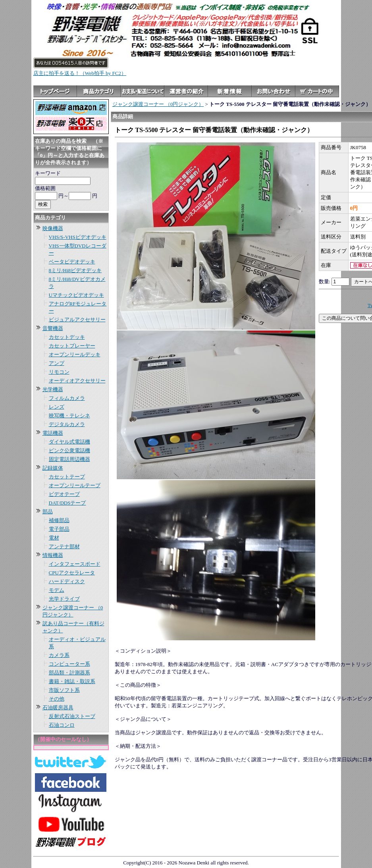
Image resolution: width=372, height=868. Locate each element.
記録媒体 (53, 468)
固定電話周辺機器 (69, 459)
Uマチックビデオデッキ (76, 295)
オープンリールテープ (75, 485)
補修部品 (59, 520)
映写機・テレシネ (69, 416)
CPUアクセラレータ (72, 573)
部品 (48, 512)
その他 (57, 699)
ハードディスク (67, 581)
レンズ (57, 407)
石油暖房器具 (58, 708)
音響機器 (53, 328)
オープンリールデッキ (75, 354)
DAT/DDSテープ (67, 503)
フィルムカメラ (67, 398)
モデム (57, 590)
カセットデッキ (67, 337)
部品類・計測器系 (69, 673)
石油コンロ (62, 725)
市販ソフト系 (64, 690)
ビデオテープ (64, 494)
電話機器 (53, 433)
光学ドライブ (64, 599)
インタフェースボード (75, 564)
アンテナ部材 (64, 546)
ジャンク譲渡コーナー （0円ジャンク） (158, 104)
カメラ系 (59, 655)
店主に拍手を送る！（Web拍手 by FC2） (80, 73)
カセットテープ (67, 477)
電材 (54, 538)
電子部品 (59, 529)
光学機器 (53, 389)
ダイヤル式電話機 (69, 442)
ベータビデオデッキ (72, 262)
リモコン (59, 372)
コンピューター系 (69, 664)
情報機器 (53, 555)
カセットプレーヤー (72, 346)
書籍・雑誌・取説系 (72, 681)
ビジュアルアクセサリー (77, 320)
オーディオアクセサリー (77, 381)
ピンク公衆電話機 (69, 450)
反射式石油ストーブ (72, 716)
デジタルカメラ (67, 424)
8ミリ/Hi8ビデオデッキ (75, 270)
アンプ (57, 363)
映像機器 (53, 228)
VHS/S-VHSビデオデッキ (78, 237)
